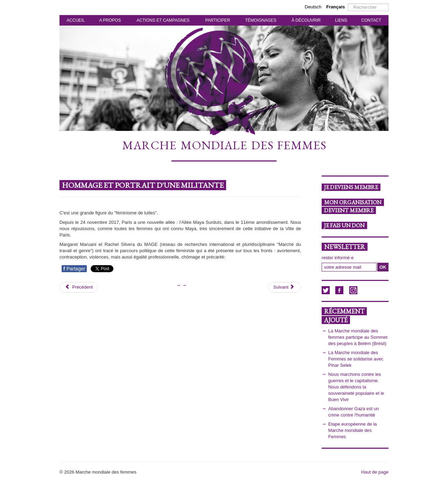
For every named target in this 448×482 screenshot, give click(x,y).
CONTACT (371, 20)
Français (335, 7)
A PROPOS (110, 20)
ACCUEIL (76, 20)
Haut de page (375, 472)
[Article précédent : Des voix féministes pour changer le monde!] (79, 287)
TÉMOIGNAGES (261, 20)
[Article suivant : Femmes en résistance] (285, 287)
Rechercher (348, 4)
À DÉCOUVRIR (306, 20)
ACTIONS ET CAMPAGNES (163, 20)
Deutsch (314, 7)
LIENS (341, 20)
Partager (74, 269)
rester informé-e (338, 258)
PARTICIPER (218, 20)
